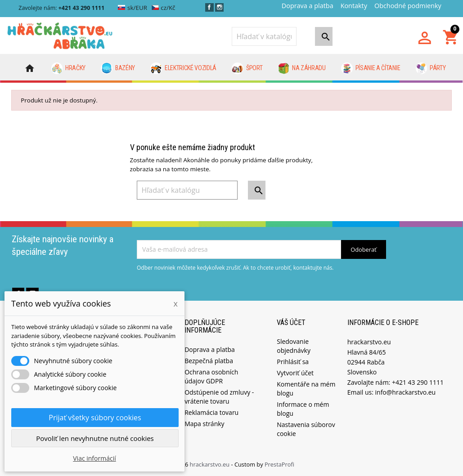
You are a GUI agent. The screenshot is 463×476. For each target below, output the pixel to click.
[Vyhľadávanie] (264, 36)
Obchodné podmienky (408, 6)
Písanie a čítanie (371, 68)
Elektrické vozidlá (183, 68)
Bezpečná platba (209, 361)
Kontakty (354, 6)
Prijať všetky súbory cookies (95, 418)
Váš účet (291, 323)
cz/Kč (164, 8)
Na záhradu (302, 68)
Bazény (118, 68)
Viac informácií (94, 458)
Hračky (69, 68)
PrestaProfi (279, 464)
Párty (431, 68)
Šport (247, 68)
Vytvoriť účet (295, 373)
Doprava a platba (308, 6)
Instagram (219, 7)
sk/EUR (133, 8)
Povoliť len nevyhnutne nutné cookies (95, 438)
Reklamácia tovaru (211, 412)
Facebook (209, 7)
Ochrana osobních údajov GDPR (211, 376)
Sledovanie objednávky (294, 346)
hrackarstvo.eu (211, 464)
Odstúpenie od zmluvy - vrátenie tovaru (219, 397)
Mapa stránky (204, 424)
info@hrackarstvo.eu (406, 392)
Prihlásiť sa (293, 362)
